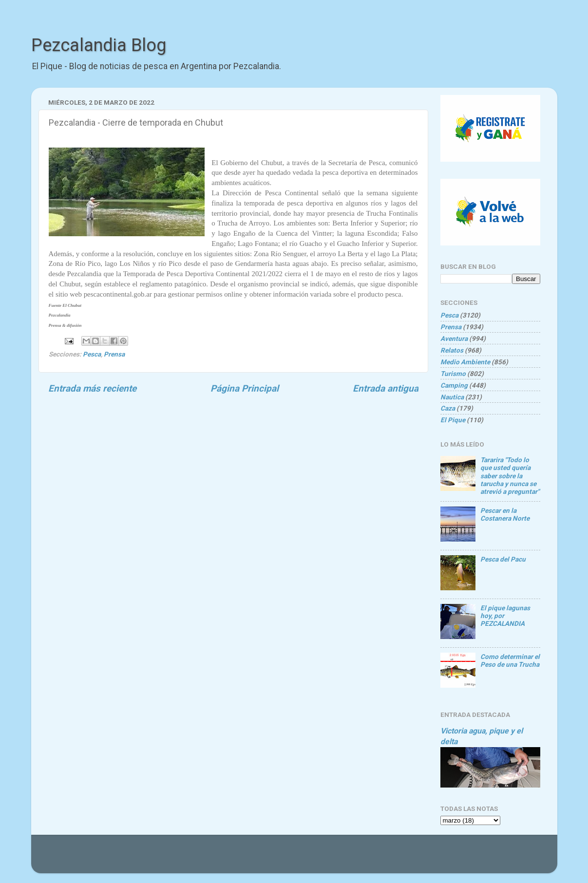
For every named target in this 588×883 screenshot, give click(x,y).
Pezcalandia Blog (99, 45)
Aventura (454, 338)
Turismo (453, 374)
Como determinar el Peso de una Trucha (510, 660)
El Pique (453, 420)
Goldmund (312, 859)
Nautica (452, 397)
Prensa (114, 354)
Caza (448, 408)
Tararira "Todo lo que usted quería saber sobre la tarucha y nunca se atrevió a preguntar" (510, 476)
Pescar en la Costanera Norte (505, 514)
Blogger (399, 859)
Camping (454, 385)
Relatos (452, 350)
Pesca (92, 354)
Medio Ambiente (465, 362)
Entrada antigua (386, 388)
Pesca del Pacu (503, 559)
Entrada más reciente (92, 388)
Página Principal (245, 388)
